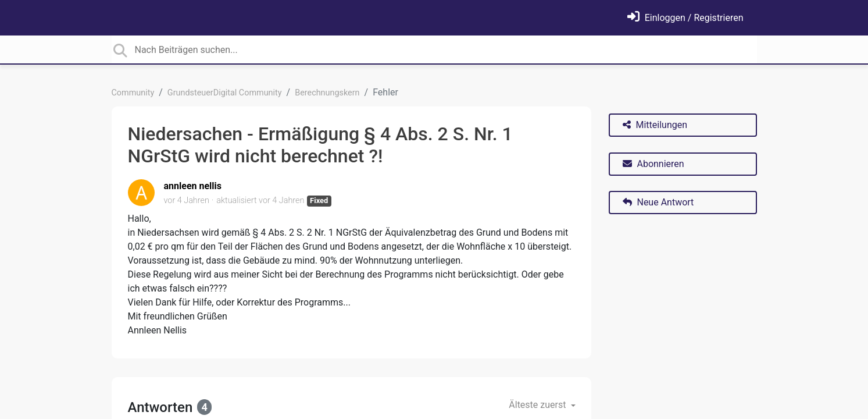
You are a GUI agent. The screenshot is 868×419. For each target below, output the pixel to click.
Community (133, 93)
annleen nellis (193, 186)
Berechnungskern (327, 93)
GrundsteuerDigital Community (225, 93)
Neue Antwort (658, 202)
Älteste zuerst (538, 405)
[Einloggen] (685, 18)
